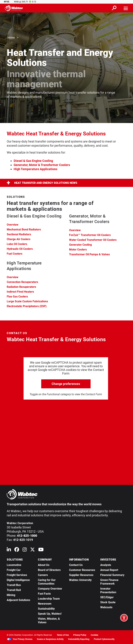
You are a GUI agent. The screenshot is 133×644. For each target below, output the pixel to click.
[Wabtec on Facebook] (17, 550)
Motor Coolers (78, 250)
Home (11, 38)
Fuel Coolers (15, 254)
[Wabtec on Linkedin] (9, 550)
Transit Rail (14, 590)
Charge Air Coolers (19, 239)
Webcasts (106, 607)
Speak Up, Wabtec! (50, 614)
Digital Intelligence (18, 580)
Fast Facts (44, 594)
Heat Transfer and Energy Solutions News (42, 183)
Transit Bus (14, 585)
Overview (13, 225)
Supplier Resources (81, 575)
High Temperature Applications (36, 169)
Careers (43, 575)
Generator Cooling (80, 245)
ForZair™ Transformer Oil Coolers (90, 235)
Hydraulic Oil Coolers (20, 249)
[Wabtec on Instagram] (25, 550)
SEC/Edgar (107, 597)
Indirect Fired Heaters (20, 292)
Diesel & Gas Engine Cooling (33, 161)
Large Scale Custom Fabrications (27, 301)
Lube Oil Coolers (17, 244)
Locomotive (14, 565)
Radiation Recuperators (21, 287)
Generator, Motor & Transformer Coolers (42, 165)
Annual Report (109, 570)
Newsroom (45, 604)
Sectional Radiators (19, 234)
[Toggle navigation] (126, 8)
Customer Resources (82, 570)
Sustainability (46, 609)
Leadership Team (49, 599)
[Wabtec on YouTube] (41, 550)
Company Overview (50, 589)
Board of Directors (49, 570)
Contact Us (76, 565)
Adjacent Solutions (18, 600)
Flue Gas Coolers (17, 297)
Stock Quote (108, 602)
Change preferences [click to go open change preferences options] (66, 384)
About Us (44, 565)
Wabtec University (80, 580)
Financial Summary (112, 575)
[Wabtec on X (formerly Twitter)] (32, 550)
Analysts (106, 565)
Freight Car (14, 570)
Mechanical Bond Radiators (24, 229)
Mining (11, 595)
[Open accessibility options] (124, 618)
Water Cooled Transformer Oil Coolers (93, 240)
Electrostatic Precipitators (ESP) (27, 306)
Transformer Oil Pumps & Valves (89, 254)
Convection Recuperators (22, 282)
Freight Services (17, 575)
